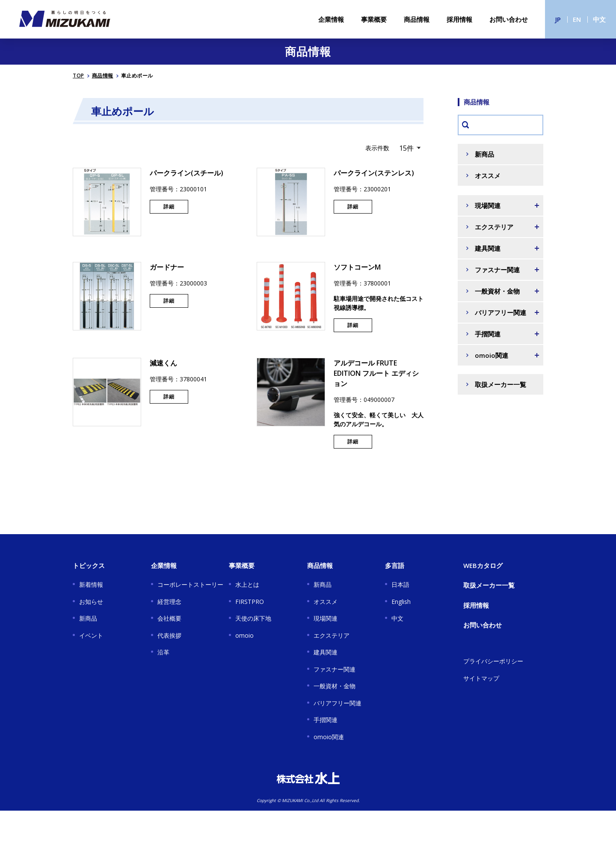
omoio (244, 635)
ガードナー (167, 267)
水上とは (247, 584)
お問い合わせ (509, 19)
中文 (599, 19)
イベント (91, 635)
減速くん (163, 363)
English (401, 602)
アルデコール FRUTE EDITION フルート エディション (376, 373)
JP (558, 19)
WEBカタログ (483, 565)
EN (577, 19)
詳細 (169, 207)
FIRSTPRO (250, 602)
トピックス (89, 565)
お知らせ (91, 602)
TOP (78, 76)
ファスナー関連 (335, 669)
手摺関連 (326, 720)
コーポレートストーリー (190, 584)
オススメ (488, 175)
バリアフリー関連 (338, 703)
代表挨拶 (169, 635)
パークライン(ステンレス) (374, 173)
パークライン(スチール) (187, 173)
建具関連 (326, 652)
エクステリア (332, 635)
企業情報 (331, 19)
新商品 (484, 154)
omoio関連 (329, 737)
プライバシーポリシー (493, 661)
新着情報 (91, 584)
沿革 (163, 652)
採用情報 (459, 19)
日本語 (400, 584)
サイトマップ (481, 678)
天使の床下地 (253, 618)
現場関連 (326, 618)
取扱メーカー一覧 (500, 384)
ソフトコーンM (357, 267)
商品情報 (417, 19)
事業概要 (374, 19)
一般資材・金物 (335, 686)
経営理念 (169, 602)
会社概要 (169, 618)
